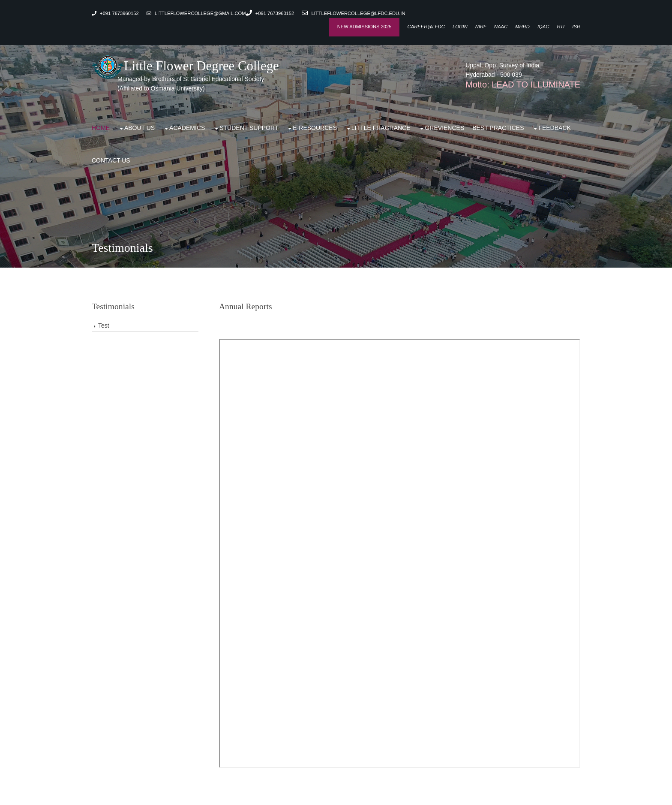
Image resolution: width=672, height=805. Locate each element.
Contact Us (111, 160)
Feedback (554, 128)
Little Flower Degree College (185, 66)
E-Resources (315, 128)
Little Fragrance (381, 128)
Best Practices (498, 128)
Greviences (444, 128)
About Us (139, 128)
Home (101, 128)
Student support (249, 128)
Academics (187, 128)
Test (104, 326)
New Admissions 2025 (364, 27)
